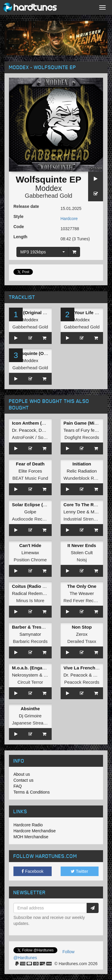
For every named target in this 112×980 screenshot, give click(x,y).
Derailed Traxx (82, 641)
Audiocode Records (32, 519)
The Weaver (82, 593)
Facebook (32, 871)
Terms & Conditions (32, 792)
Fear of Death (30, 464)
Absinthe (30, 709)
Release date (26, 206)
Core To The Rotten (84, 505)
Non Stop (82, 627)
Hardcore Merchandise (35, 831)
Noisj (82, 560)
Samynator (30, 634)
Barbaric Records (30, 641)
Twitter (79, 871)
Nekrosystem (25, 675)
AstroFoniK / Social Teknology (42, 437)
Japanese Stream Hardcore (39, 723)
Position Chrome (30, 560)
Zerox (82, 634)
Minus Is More (30, 600)
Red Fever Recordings (86, 600)
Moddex (49, 188)
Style (18, 216)
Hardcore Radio (28, 825)
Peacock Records (82, 682)
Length (20, 237)
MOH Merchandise (31, 837)
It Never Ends (82, 545)
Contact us (23, 780)
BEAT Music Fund (30, 478)
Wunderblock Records (86, 478)
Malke (96, 512)
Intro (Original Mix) (32, 313)
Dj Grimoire (30, 716)
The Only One (82, 586)
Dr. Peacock (24, 430)
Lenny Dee (75, 512)
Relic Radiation (82, 471)
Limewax (30, 553)
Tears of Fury (77, 430)
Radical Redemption (32, 593)
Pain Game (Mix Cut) (85, 423)
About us (22, 774)
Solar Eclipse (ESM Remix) (40, 505)
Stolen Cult (82, 553)
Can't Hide (30, 545)
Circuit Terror (30, 682)
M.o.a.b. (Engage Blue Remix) (43, 668)
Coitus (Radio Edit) (32, 586)
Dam (43, 430)
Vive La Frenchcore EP (88, 668)
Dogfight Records (82, 437)
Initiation (82, 464)
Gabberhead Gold (49, 196)
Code (19, 227)
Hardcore (69, 219)
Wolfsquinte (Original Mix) (40, 353)
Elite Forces (30, 471)
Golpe (30, 512)
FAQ (18, 786)
